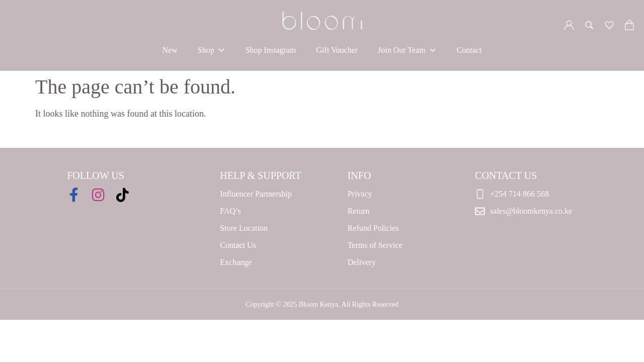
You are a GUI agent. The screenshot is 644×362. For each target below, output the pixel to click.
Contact (469, 50)
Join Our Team (407, 50)
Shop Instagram (271, 50)
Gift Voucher (337, 50)
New (170, 50)
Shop (212, 50)
